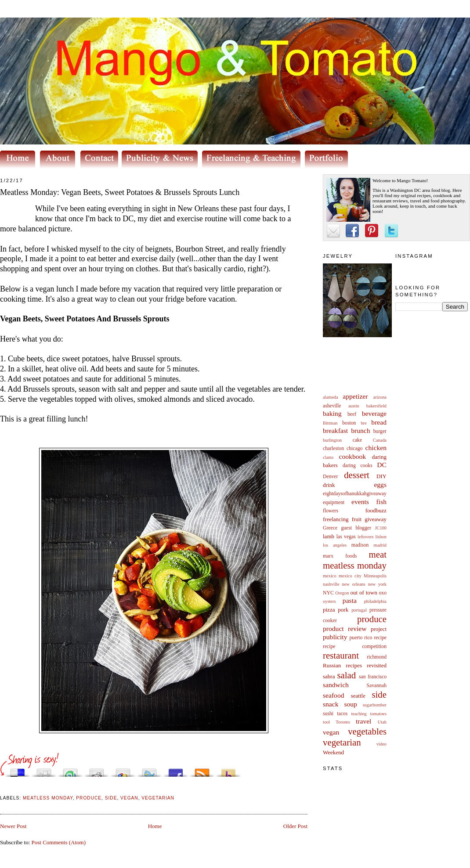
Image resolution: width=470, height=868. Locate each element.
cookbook (353, 456)
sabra (329, 676)
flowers (331, 511)
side (379, 694)
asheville (332, 406)
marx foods (340, 556)
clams (328, 457)
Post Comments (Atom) (59, 842)
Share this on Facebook (176, 770)
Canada (380, 440)
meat (378, 554)
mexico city (350, 576)
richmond (377, 657)
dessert (357, 475)
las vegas (346, 537)
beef (352, 414)
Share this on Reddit (97, 770)
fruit (357, 519)
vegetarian (342, 742)
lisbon (381, 537)
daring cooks (358, 466)
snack (331, 704)
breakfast (335, 430)
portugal (359, 610)
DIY (381, 476)
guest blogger (356, 528)
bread (379, 422)
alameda (331, 397)
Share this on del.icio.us (18, 770)
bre (363, 423)
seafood (334, 695)
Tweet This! (149, 770)
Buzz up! (228, 770)
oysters (329, 601)
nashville (331, 584)
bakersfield (376, 406)
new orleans (353, 584)
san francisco (373, 677)
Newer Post (13, 826)
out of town (364, 592)
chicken (376, 448)
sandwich (336, 685)
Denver (330, 477)
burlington (332, 440)
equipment (334, 502)
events (360, 502)
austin (354, 406)
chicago (354, 448)
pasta (350, 600)
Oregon (342, 593)
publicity (335, 637)
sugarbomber (375, 705)
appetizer (355, 396)
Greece (330, 528)
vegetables (367, 731)
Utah (382, 722)
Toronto (343, 722)
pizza (329, 610)
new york (377, 584)
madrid (380, 545)
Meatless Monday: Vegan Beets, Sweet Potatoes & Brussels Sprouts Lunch (120, 192)
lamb (329, 536)
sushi (328, 714)
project (379, 629)
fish (381, 502)
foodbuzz (376, 510)
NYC (328, 593)
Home (155, 826)
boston (349, 423)
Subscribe (202, 770)
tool (326, 722)
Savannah (377, 686)
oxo (383, 593)
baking (332, 413)
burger (380, 431)
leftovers (365, 537)
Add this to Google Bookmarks (123, 770)
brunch (360, 430)
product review (345, 628)
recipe (380, 638)
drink (329, 485)
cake (357, 440)
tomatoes (379, 714)
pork (343, 610)
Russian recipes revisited (355, 665)
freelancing (336, 519)
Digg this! (44, 770)
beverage (374, 413)
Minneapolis (375, 576)
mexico (330, 576)
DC (382, 465)
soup (350, 704)
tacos (342, 714)
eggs (380, 484)
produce (372, 619)
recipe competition (355, 646)
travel (364, 721)
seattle (358, 696)
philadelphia (375, 601)
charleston (333, 448)
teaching (359, 714)
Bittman (330, 423)
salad (346, 675)
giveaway (376, 519)
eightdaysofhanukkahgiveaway (355, 494)
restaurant (341, 655)
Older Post (295, 826)
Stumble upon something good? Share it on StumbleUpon (70, 770)
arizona (380, 397)
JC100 (381, 528)
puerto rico (361, 638)
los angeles (335, 545)
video (381, 744)
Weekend (333, 752)
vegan (331, 732)
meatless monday (355, 565)
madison (360, 545)
